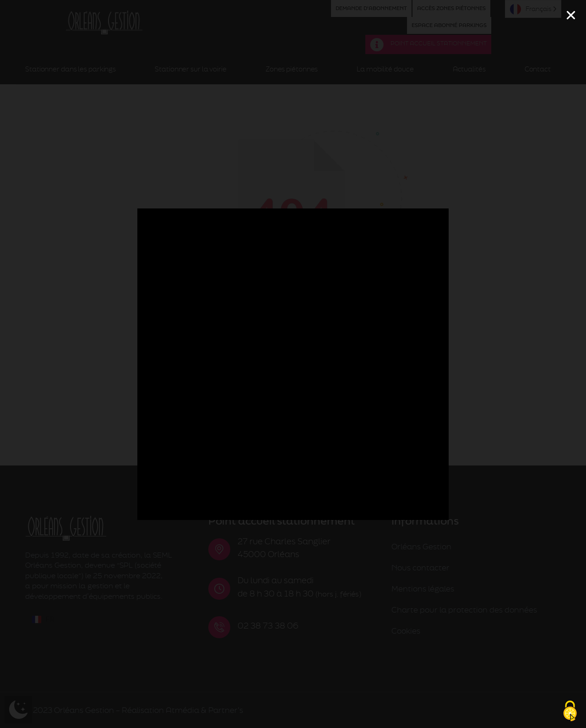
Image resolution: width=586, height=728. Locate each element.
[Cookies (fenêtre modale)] (570, 712)
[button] (571, 15)
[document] (293, 364)
